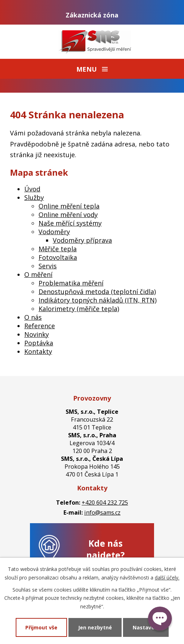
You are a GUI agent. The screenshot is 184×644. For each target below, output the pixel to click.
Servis (48, 266)
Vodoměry (54, 232)
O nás (33, 317)
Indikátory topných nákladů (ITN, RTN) (98, 300)
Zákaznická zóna (92, 15)
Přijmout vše (41, 627)
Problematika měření (71, 283)
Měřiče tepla (58, 249)
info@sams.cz (102, 512)
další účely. (167, 578)
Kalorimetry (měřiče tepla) (79, 309)
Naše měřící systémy (70, 223)
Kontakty (38, 351)
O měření (38, 274)
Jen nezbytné (95, 627)
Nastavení (146, 627)
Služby (34, 197)
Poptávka (39, 343)
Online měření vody (68, 215)
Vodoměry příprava (82, 240)
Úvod (32, 189)
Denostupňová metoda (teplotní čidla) (97, 292)
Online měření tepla (69, 206)
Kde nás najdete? (106, 549)
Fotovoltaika (58, 257)
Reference (40, 326)
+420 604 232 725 (105, 503)
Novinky (37, 334)
